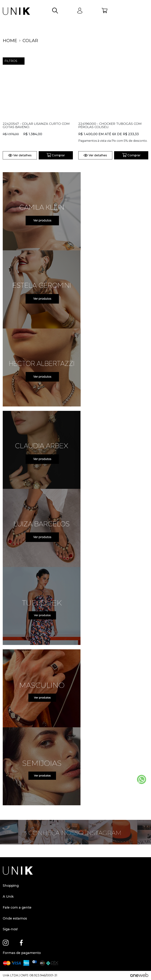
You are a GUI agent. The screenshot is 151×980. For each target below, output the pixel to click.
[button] (55, 11)
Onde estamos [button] (15, 918)
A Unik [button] (8, 897)
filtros (14, 61)
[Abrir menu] (145, 11)
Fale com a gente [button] (17, 907)
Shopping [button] (11, 886)
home (10, 41)
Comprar (56, 155)
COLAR (30, 41)
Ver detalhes (20, 155)
